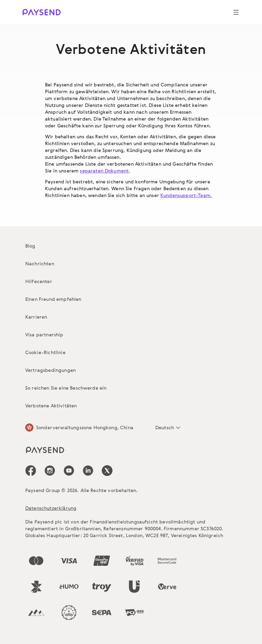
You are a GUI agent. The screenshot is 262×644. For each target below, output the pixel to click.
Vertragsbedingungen (50, 370)
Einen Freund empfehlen (53, 299)
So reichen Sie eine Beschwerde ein (66, 388)
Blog (30, 246)
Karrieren (36, 317)
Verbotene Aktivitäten (51, 405)
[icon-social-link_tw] (107, 471)
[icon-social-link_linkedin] (88, 471)
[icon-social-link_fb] (31, 471)
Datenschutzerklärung (51, 508)
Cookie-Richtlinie (45, 352)
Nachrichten (40, 263)
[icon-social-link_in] (50, 471)
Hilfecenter (39, 281)
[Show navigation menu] (236, 12)
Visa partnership (44, 334)
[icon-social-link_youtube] (69, 471)
